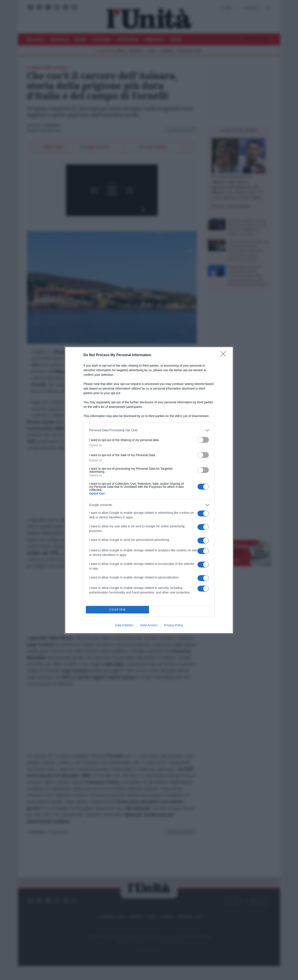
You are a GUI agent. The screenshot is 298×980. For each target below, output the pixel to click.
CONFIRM (117, 610)
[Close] (225, 355)
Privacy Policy (174, 625)
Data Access (149, 625)
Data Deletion (124, 625)
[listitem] (149, 430)
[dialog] (149, 490)
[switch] (203, 440)
